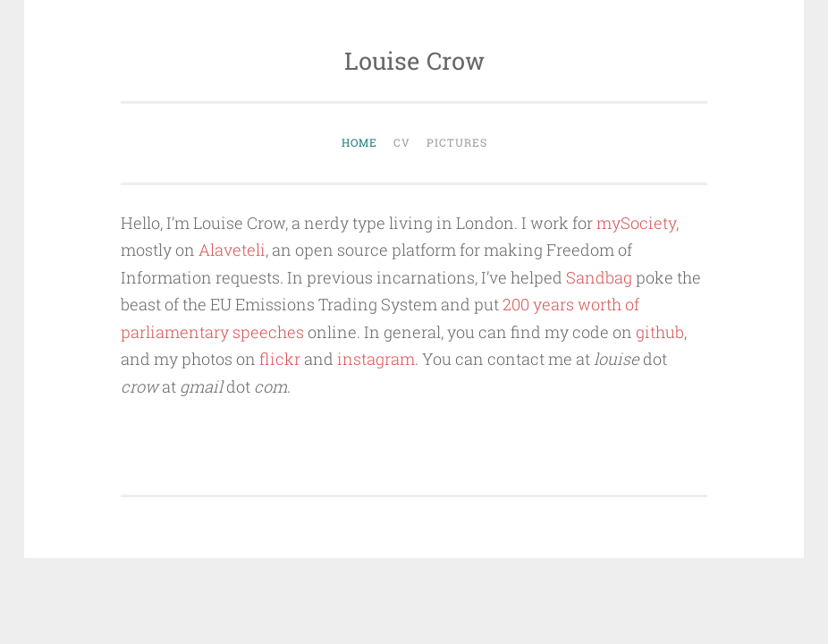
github (660, 332)
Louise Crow (414, 60)
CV (402, 142)
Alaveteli (232, 250)
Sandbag (599, 277)
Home (359, 142)
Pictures (457, 142)
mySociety (636, 223)
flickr (280, 359)
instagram (376, 359)
